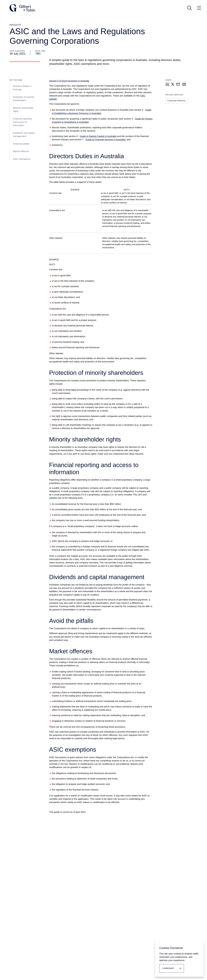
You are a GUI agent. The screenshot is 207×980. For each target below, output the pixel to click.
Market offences (21, 151)
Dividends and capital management (24, 135)
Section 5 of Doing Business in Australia (69, 81)
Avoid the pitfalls (21, 144)
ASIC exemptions (22, 159)
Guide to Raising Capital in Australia (98, 136)
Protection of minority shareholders (24, 99)
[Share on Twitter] (173, 84)
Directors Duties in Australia (22, 88)
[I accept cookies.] (172, 968)
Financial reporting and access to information (22, 122)
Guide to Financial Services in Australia (105, 140)
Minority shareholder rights (23, 110)
